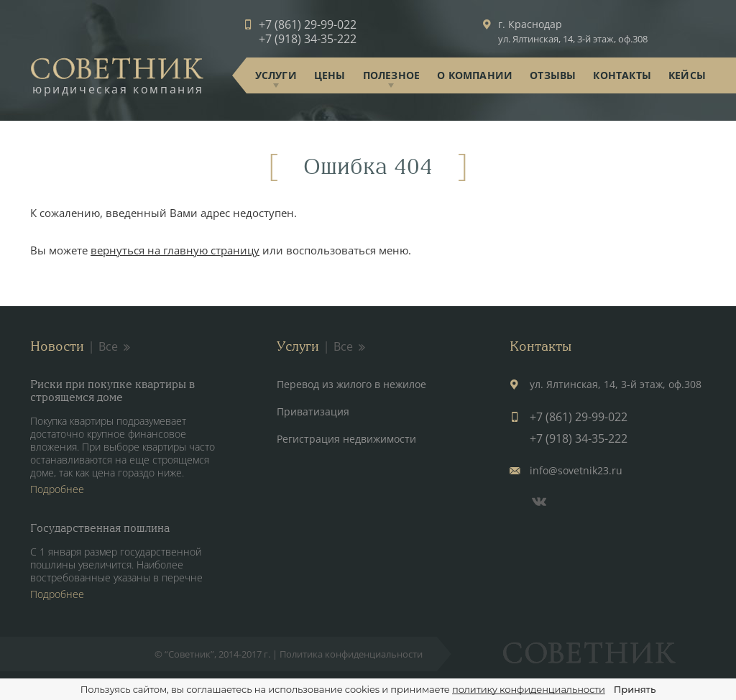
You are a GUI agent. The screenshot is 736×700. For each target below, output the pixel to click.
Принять (635, 689)
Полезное (392, 75)
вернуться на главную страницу (175, 250)
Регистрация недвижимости (346, 439)
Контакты (622, 75)
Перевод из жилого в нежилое (351, 384)
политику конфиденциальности (529, 689)
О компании (475, 75)
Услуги (276, 75)
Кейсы (687, 75)
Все (115, 346)
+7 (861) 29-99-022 (308, 24)
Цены (330, 75)
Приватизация (313, 411)
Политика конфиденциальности (351, 654)
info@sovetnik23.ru (576, 470)
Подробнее (57, 489)
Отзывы (553, 75)
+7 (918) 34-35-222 (308, 39)
